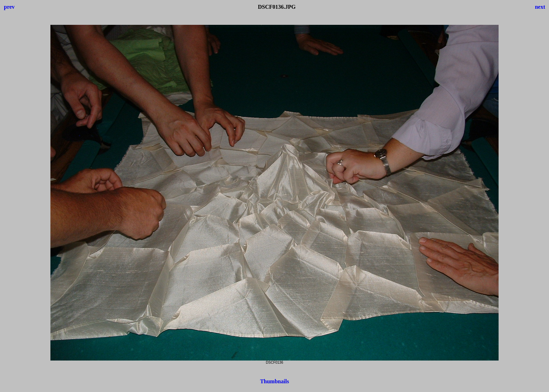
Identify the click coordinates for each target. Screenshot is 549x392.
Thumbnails (275, 381)
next (540, 7)
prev (9, 7)
